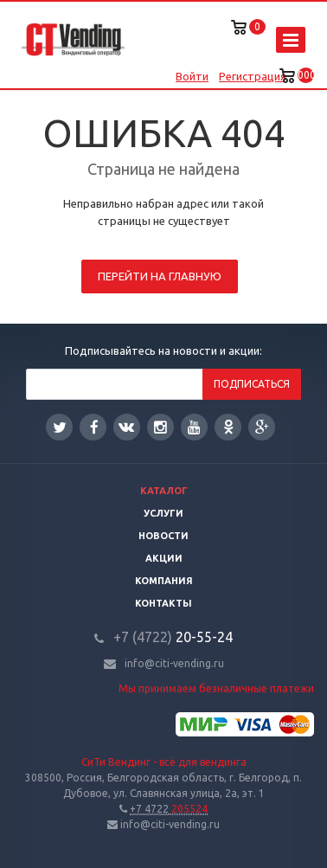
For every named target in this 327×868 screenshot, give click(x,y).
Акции (164, 558)
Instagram (160, 427)
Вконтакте (126, 426)
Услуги (163, 513)
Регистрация (253, 76)
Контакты (163, 603)
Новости (163, 536)
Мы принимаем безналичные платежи (216, 688)
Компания (164, 581)
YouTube (194, 427)
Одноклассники (228, 426)
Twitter (60, 427)
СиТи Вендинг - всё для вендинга (164, 762)
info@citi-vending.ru (174, 663)
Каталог (164, 491)
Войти (192, 76)
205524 (169, 809)
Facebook (94, 427)
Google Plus (262, 427)
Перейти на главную (160, 276)
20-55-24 (173, 637)
